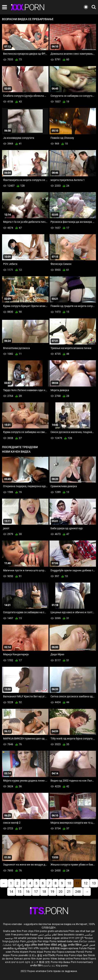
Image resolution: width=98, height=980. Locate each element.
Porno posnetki (20, 955)
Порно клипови (66, 952)
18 (44, 892)
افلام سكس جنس (48, 935)
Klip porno (62, 966)
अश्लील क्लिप (37, 966)
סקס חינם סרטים (21, 962)
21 (69, 892)
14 (11, 892)
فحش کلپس (89, 945)
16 (28, 892)
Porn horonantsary (82, 962)
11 (77, 883)
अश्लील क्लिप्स (75, 945)
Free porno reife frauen (24, 935)
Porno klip (50, 952)
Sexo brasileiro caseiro (71, 935)
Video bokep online (62, 959)
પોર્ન (14, 945)
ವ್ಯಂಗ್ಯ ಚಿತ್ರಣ (24, 945)
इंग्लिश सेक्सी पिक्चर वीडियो (44, 945)
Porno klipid (81, 959)
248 (78, 892)
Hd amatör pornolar (26, 938)
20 (61, 892)
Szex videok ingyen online (53, 938)
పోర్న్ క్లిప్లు (63, 945)
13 (94, 883)
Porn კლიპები (29, 941)
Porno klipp (76, 955)
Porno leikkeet (58, 941)
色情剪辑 (55, 948)
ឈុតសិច (45, 948)
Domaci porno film (25, 959)
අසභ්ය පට (50, 966)
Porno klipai (37, 952)
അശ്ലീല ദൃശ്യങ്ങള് (15, 948)
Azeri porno (43, 959)
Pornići (81, 952)
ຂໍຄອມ (67, 962)
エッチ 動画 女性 (41, 962)
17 (36, 892)
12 (86, 883)
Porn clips (28, 931)
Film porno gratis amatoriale (51, 931)
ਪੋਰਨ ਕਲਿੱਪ (34, 948)
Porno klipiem (21, 952)
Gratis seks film (12, 931)
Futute (83, 948)
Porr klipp (44, 941)
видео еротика (69, 948)
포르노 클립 (36, 955)
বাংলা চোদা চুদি (76, 938)
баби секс (73, 941)
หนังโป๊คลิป (50, 955)
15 (20, 892)
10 (69, 883)
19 (52, 892)
